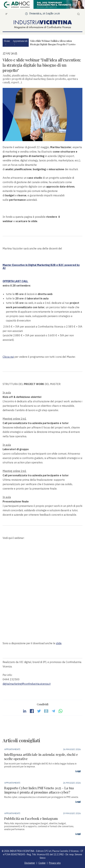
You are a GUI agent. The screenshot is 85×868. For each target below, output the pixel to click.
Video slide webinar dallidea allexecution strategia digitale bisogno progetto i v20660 (53, 43)
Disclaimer (30, 863)
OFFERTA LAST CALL (15, 281)
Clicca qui (8, 357)
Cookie (42, 863)
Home (7, 41)
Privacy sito (55, 863)
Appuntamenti (20, 41)
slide (59, 643)
